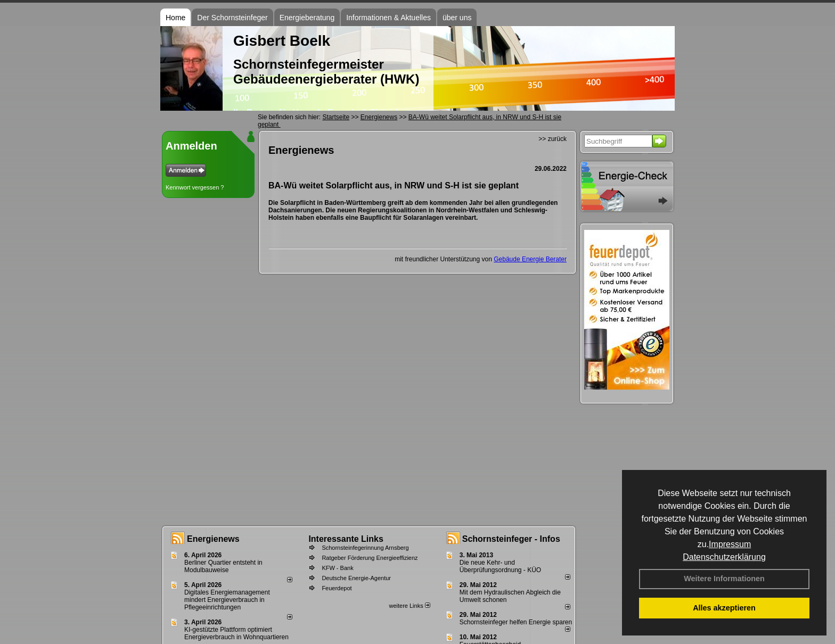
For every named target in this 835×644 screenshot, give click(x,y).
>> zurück (552, 139)
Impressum (730, 544)
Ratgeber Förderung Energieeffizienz (370, 558)
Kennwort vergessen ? (195, 187)
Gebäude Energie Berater (530, 259)
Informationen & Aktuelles (388, 18)
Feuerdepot (337, 588)
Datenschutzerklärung (724, 557)
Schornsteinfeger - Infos (511, 539)
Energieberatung (307, 18)
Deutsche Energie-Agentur (356, 578)
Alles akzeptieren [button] (724, 608)
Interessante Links (346, 539)
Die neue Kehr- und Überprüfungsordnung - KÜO (500, 566)
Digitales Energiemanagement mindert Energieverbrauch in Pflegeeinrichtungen (227, 600)
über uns (457, 18)
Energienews (213, 539)
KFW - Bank (337, 568)
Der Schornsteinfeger (232, 18)
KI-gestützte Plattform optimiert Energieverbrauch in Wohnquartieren (236, 633)
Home (175, 18)
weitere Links (409, 606)
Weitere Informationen (724, 579)
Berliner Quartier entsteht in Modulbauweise (223, 566)
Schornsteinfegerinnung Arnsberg (365, 548)
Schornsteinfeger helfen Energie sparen (516, 622)
